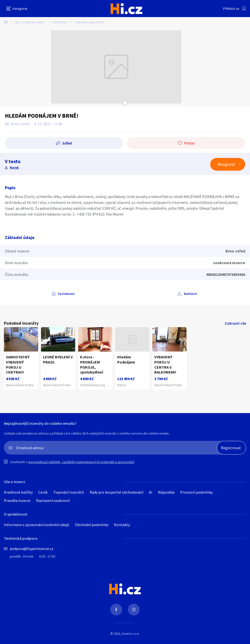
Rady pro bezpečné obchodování (116, 492)
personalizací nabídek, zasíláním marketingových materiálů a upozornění (81, 462)
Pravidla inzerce (17, 500)
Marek (14, 167)
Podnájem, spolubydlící (90, 22)
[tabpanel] (116, 67)
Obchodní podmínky (92, 525)
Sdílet (67, 143)
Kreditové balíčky (18, 492)
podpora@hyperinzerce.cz (32, 549)
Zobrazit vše (235, 323)
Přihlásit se (231, 9)
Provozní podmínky (196, 492)
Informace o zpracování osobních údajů (37, 525)
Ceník (43, 492)
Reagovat (226, 164)
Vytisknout (66, 294)
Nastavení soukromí (53, 500)
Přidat (189, 143)
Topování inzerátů (69, 492)
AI (151, 492)
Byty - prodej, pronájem (30, 22)
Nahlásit (190, 294)
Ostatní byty (60, 22)
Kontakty (122, 525)
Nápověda (166, 492)
